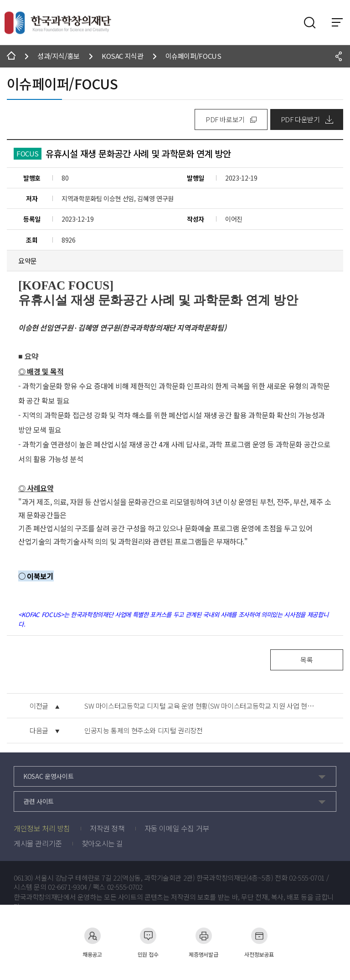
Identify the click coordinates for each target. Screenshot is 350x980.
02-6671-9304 (67, 887)
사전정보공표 (259, 942)
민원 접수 (148, 942)
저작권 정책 (107, 828)
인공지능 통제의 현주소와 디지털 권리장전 (144, 731)
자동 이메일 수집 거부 (177, 828)
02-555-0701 (307, 878)
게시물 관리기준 (38, 843)
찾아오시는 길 (102, 843)
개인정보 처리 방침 (42, 828)
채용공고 (92, 942)
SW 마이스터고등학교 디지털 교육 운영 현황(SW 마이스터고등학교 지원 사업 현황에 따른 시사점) (202, 706)
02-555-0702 (125, 887)
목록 (306, 660)
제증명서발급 (203, 942)
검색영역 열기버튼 (310, 23)
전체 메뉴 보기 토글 (337, 22)
